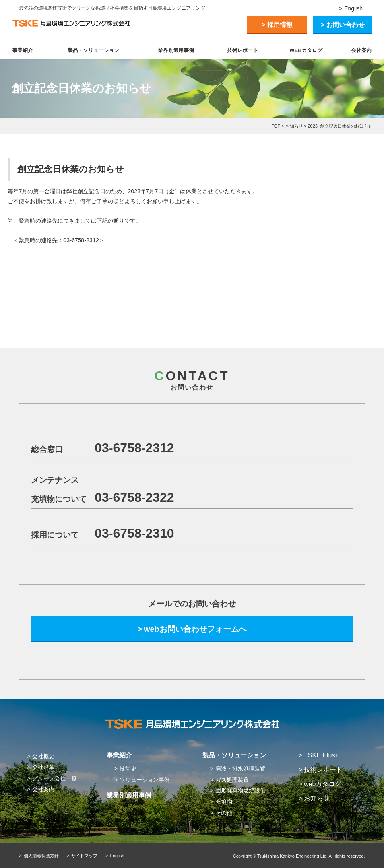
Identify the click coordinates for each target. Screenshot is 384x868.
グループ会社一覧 (54, 778)
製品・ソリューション (93, 50)
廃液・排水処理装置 (240, 769)
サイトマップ (84, 856)
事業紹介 (23, 50)
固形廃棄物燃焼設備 (240, 790)
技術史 (128, 769)
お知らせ (294, 126)
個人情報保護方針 (41, 856)
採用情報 (280, 25)
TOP (276, 126)
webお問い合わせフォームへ (195, 629)
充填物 (224, 802)
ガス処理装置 (232, 780)
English (353, 8)
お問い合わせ (345, 25)
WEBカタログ (306, 50)
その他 (224, 813)
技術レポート (242, 50)
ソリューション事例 (145, 780)
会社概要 (43, 756)
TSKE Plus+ (321, 755)
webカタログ (323, 784)
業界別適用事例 (176, 50)
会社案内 (361, 50)
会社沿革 (43, 767)
